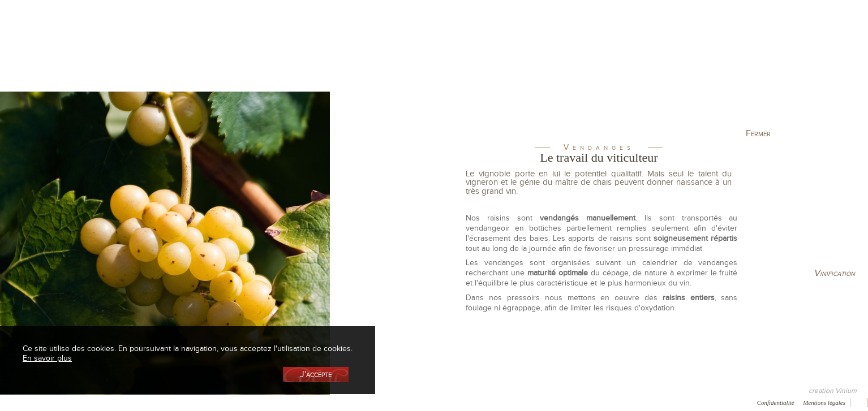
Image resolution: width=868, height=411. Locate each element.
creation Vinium (833, 391)
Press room (184, 402)
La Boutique (235, 59)
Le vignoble (318, 59)
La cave (152, 59)
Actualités (721, 59)
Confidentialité (776, 403)
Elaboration (554, 59)
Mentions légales (824, 403)
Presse (49, 402)
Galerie (141, 402)
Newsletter (271, 402)
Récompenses (94, 402)
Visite (637, 59)
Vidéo (312, 402)
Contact (227, 402)
